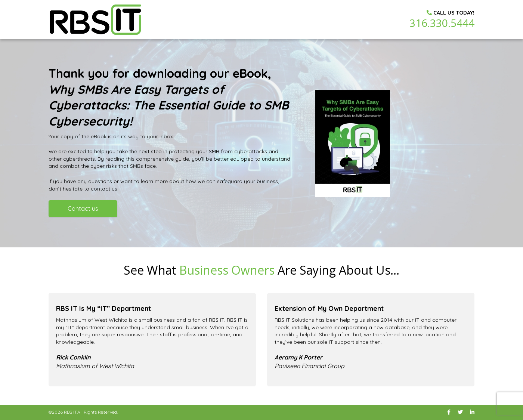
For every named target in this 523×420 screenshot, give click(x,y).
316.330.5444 (442, 23)
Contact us (83, 209)
